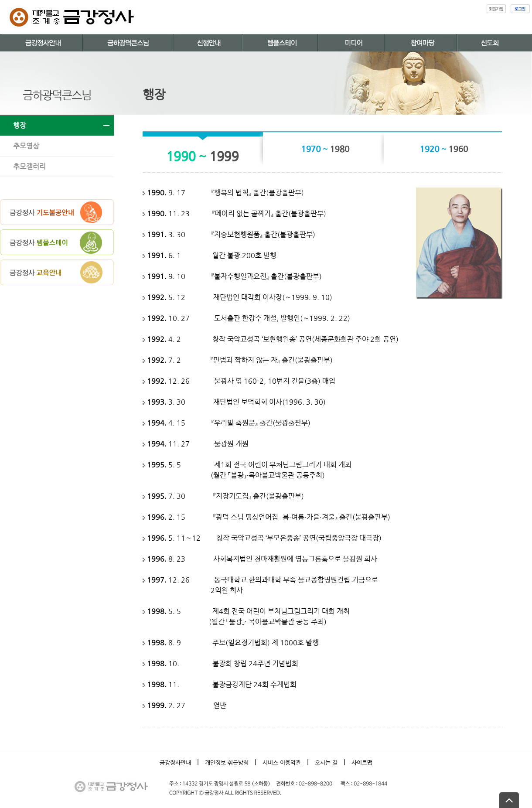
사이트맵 (362, 762)
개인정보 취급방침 (227, 762)
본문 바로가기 (0, 0)
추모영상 (26, 146)
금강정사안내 (175, 762)
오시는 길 (326, 762)
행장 (20, 125)
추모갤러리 (29, 166)
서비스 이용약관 (282, 762)
